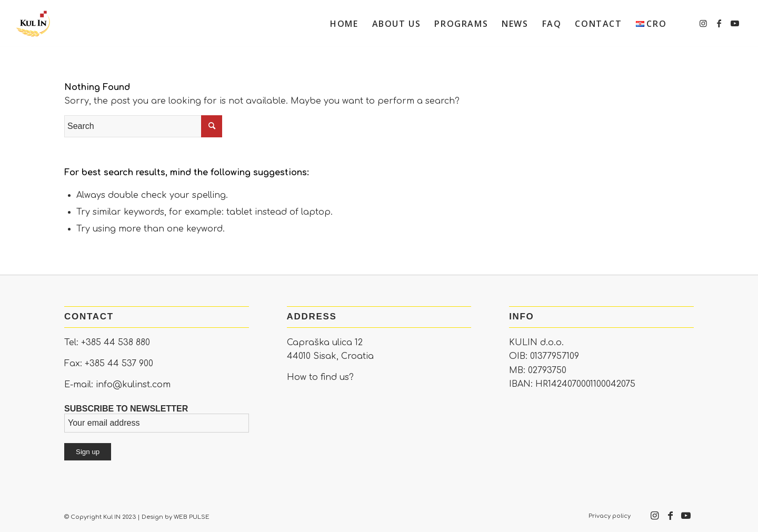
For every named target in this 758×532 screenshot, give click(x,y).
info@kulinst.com (133, 385)
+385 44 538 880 (116, 343)
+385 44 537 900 (119, 364)
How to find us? (320, 377)
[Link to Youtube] (735, 23)
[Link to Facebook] (719, 23)
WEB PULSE (192, 517)
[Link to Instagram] (703, 23)
